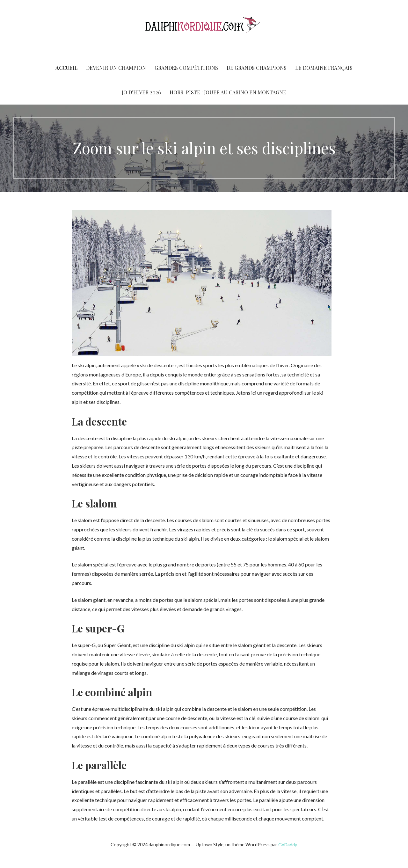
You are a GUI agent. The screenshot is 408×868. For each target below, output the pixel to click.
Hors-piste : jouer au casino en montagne (228, 92)
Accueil (66, 68)
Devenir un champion (116, 68)
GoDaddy (288, 845)
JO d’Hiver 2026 (141, 92)
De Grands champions (257, 68)
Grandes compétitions (186, 68)
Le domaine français (324, 68)
